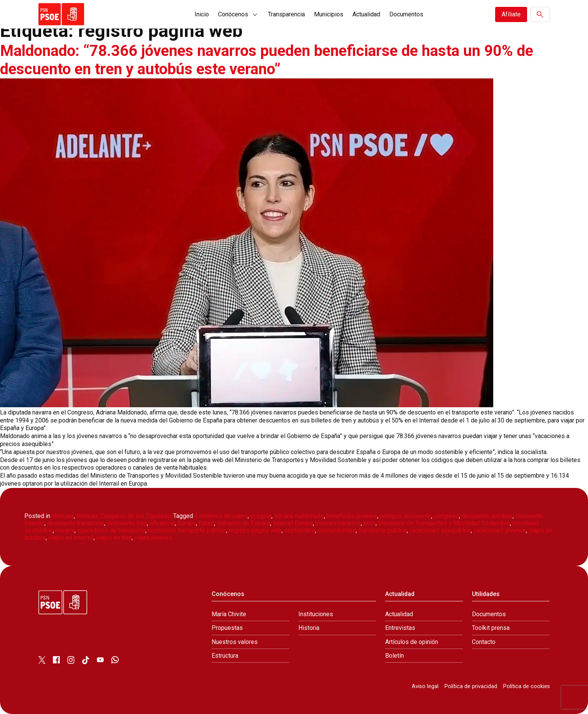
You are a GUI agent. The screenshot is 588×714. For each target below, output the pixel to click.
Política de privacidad (471, 686)
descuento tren (127, 523)
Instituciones (316, 614)
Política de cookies (527, 686)
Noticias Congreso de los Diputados (125, 516)
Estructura (225, 656)
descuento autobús (487, 516)
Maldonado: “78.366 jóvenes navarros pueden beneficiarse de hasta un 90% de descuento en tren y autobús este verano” (267, 60)
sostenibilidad (337, 530)
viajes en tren (114, 538)
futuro (206, 523)
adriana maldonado (299, 516)
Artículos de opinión (412, 642)
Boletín (394, 656)
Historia (309, 628)
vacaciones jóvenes (500, 530)
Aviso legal (425, 686)
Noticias (63, 516)
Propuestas (227, 628)
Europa (187, 523)
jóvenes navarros (338, 523)
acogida (261, 516)
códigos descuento (406, 516)
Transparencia (286, 14)
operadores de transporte (111, 530)
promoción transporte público (187, 530)
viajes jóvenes (153, 538)
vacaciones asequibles (440, 530)
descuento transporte (76, 523)
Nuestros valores (235, 642)
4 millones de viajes (221, 516)
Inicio (202, 14)
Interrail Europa (293, 523)
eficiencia (162, 523)
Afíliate (511, 14)
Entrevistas (400, 628)
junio (370, 523)
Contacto (484, 642)
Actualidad (366, 14)
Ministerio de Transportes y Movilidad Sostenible (444, 523)
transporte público (383, 530)
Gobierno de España (244, 523)
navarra (65, 530)
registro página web (255, 530)
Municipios (329, 14)
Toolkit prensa (491, 628)
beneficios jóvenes (352, 516)
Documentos (406, 14)
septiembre (300, 530)
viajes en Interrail (71, 538)
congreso (446, 516)
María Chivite (229, 614)
